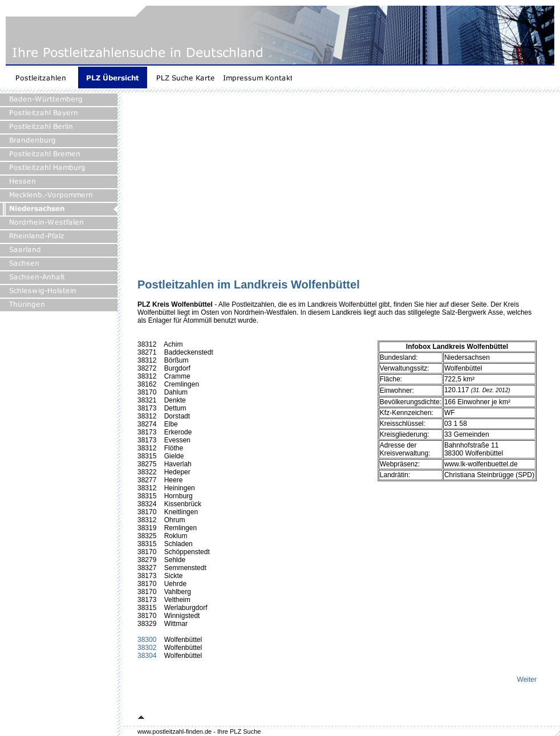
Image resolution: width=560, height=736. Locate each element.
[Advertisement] (321, 189)
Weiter (527, 680)
